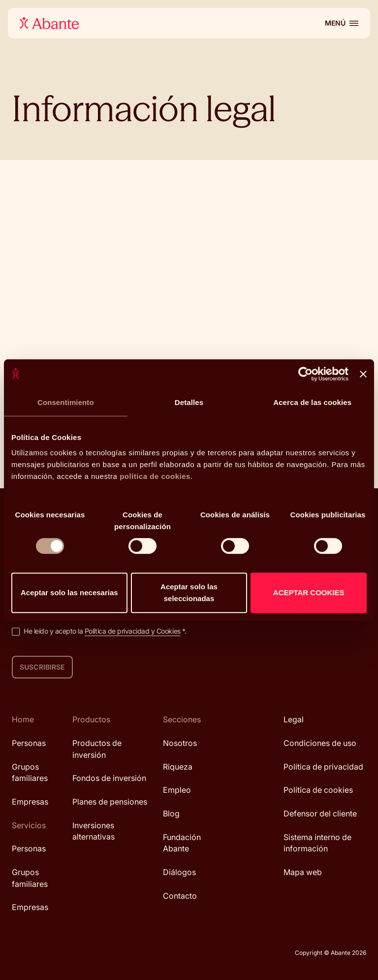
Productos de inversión (97, 749)
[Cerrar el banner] (363, 374)
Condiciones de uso (320, 743)
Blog (171, 813)
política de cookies (155, 476)
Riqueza (178, 767)
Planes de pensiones (110, 802)
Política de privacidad (323, 767)
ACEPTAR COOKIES (309, 592)
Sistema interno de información (317, 843)
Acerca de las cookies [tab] (312, 402)
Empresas (30, 802)
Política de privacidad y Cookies (133, 631)
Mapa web (303, 872)
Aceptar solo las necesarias (69, 592)
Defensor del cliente (320, 813)
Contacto (180, 896)
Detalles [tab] (189, 402)
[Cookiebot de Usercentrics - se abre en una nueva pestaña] (305, 374)
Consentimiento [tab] (66, 402)
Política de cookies (318, 790)
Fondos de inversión (109, 778)
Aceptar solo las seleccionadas (189, 592)
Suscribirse (42, 667)
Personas (29, 743)
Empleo (177, 790)
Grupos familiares (30, 773)
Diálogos (179, 872)
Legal (294, 719)
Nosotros (180, 743)
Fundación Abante (182, 843)
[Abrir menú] (342, 23)
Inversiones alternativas (94, 831)
